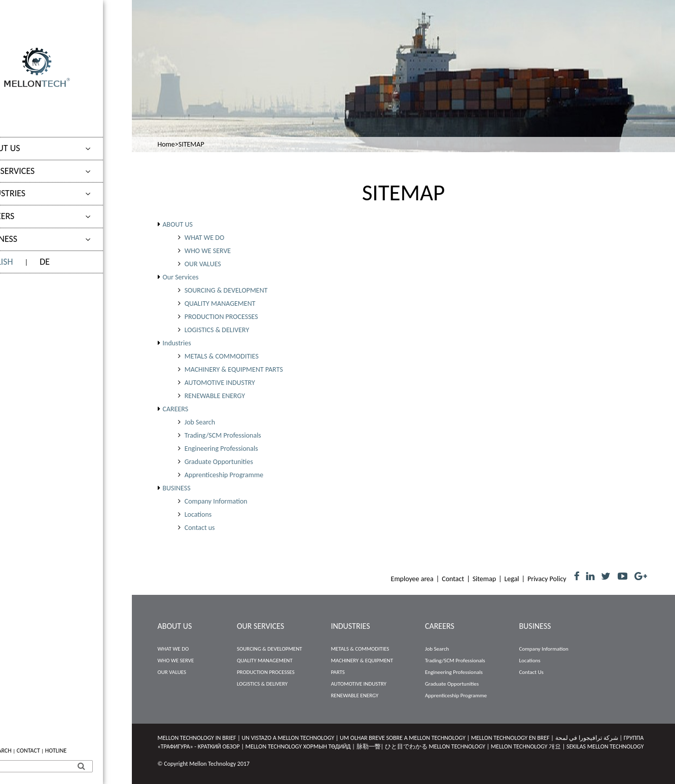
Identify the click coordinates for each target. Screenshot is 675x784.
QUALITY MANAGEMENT (220, 304)
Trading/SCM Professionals (223, 435)
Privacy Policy (547, 579)
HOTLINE (85, 751)
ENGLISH (26, 262)
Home (166, 144)
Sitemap (484, 579)
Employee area (412, 579)
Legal (511, 579)
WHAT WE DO (205, 238)
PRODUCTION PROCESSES (221, 317)
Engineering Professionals (221, 449)
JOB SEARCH (25, 751)
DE (74, 262)
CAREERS (27, 216)
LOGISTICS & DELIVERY (217, 330)
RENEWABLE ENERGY (215, 396)
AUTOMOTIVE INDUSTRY (220, 383)
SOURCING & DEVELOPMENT (226, 290)
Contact (453, 579)
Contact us (200, 528)
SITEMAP (191, 144)
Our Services (37, 171)
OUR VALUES (203, 264)
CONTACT (57, 751)
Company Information (216, 501)
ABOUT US (29, 148)
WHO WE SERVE (208, 251)
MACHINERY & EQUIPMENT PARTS (234, 369)
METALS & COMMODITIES (222, 356)
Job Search (200, 422)
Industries (32, 193)
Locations (198, 514)
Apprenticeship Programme (224, 475)
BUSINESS (28, 239)
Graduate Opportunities (219, 462)
